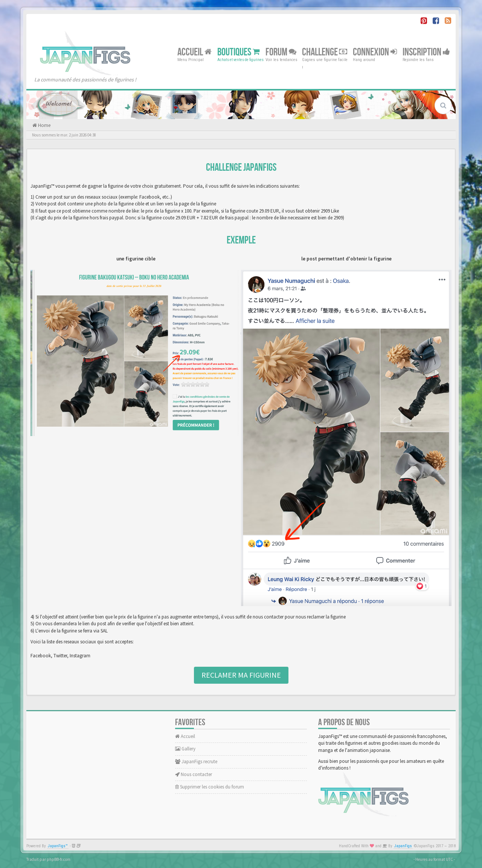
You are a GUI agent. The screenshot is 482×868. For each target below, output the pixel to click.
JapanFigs (403, 846)
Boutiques (239, 52)
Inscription (426, 52)
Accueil (194, 52)
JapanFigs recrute (196, 762)
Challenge (325, 52)
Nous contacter (194, 774)
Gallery (185, 749)
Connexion (375, 52)
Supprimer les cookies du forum (210, 787)
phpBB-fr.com (59, 859)
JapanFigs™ (58, 846)
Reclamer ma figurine (241, 675)
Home (44, 125)
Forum (281, 52)
